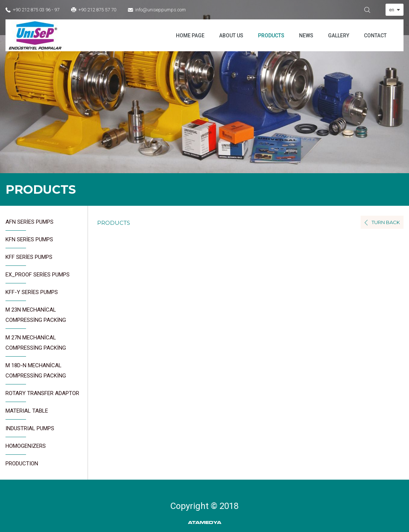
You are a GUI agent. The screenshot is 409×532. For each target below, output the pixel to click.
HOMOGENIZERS (26, 449)
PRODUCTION (22, 464)
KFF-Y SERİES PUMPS (32, 295)
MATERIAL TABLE (27, 414)
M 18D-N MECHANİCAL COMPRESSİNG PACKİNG (36, 373)
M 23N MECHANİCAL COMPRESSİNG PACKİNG (36, 318)
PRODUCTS (271, 36)
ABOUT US (231, 36)
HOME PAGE (190, 36)
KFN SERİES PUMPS (29, 242)
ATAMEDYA (205, 523)
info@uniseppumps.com (161, 10)
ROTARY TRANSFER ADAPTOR (42, 396)
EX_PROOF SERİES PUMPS (38, 277)
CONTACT (375, 36)
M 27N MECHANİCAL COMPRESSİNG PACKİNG (36, 345)
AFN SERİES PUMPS (30, 225)
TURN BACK (386, 222)
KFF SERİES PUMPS (29, 260)
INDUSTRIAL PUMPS (30, 431)
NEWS (306, 36)
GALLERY (339, 36)
